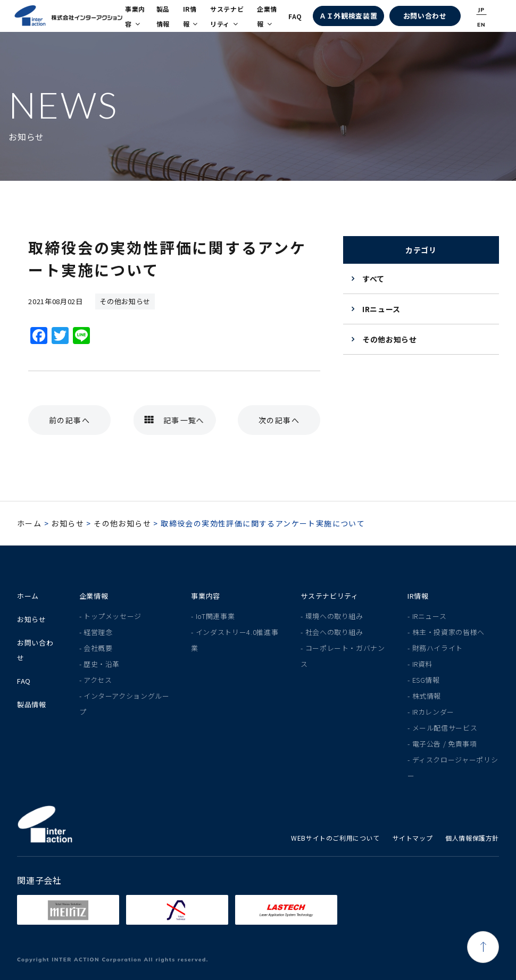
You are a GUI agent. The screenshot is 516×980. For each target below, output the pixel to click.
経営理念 (98, 632)
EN (481, 25)
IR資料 (423, 664)
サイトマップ (413, 838)
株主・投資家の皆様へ (449, 632)
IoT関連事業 (215, 616)
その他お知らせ (390, 339)
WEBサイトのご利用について (335, 838)
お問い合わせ (425, 16)
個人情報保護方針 (472, 838)
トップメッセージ (113, 616)
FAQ (295, 16)
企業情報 (267, 16)
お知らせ (68, 523)
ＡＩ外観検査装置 (348, 16)
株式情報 (427, 696)
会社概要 (98, 648)
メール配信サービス (445, 728)
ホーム (29, 523)
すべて (373, 279)
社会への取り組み (334, 632)
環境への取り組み (334, 616)
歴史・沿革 (102, 664)
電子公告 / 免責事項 (445, 744)
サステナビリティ (227, 16)
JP (482, 10)
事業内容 (135, 16)
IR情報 (190, 16)
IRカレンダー (434, 712)
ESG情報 (426, 680)
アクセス (98, 680)
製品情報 (163, 16)
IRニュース (381, 309)
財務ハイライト (438, 648)
